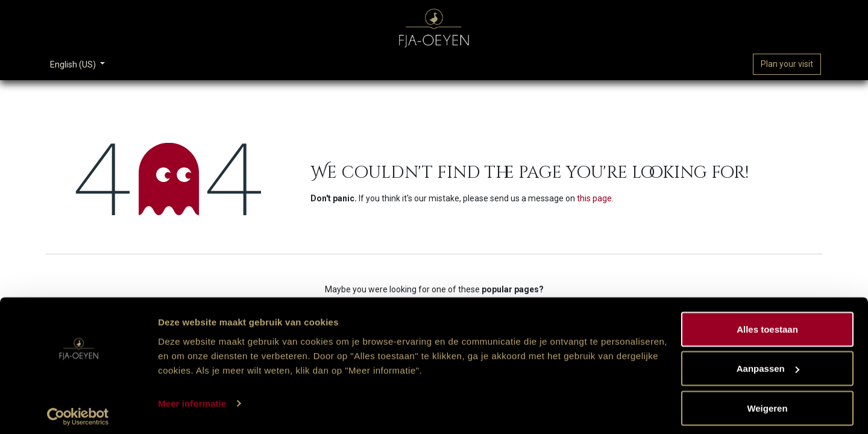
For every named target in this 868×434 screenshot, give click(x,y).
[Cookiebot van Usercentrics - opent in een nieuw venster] (78, 410)
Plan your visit (787, 64)
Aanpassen (768, 363)
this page (594, 198)
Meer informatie (192, 397)
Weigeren (767, 402)
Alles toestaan (767, 323)
